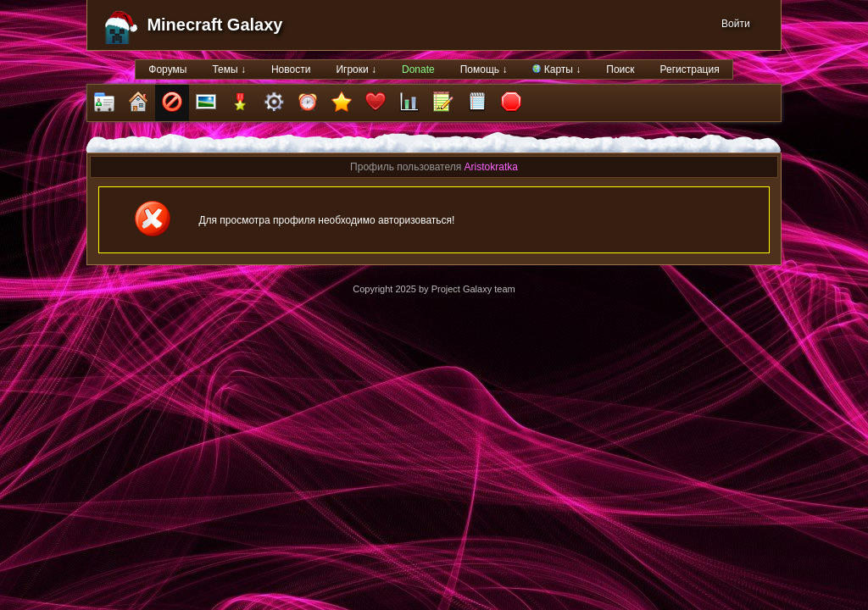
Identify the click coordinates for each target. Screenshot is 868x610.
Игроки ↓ (356, 69)
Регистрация (690, 69)
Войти (736, 24)
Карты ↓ (556, 69)
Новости (291, 69)
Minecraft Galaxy (214, 25)
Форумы (167, 69)
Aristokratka (491, 167)
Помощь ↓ (484, 69)
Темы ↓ (229, 69)
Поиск (620, 69)
